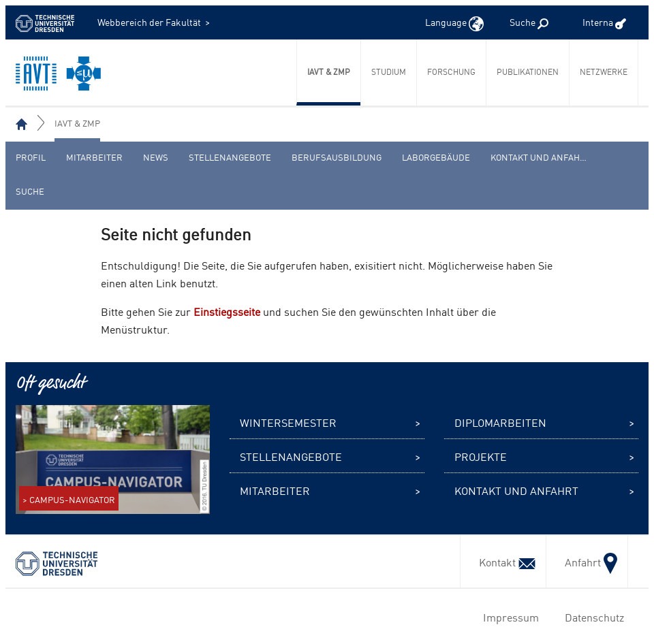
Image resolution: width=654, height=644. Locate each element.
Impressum (508, 617)
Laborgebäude (436, 157)
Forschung (451, 71)
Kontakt (503, 562)
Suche (30, 191)
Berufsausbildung (337, 157)
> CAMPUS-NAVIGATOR (69, 499)
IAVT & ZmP (329, 71)
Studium (389, 71)
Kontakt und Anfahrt (541, 157)
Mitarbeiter (94, 157)
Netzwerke (604, 71)
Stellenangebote (230, 157)
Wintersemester (288, 422)
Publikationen (528, 71)
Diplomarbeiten (500, 422)
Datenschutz (592, 617)
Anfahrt (587, 562)
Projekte (481, 456)
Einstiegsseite (227, 311)
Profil (31, 157)
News (156, 157)
